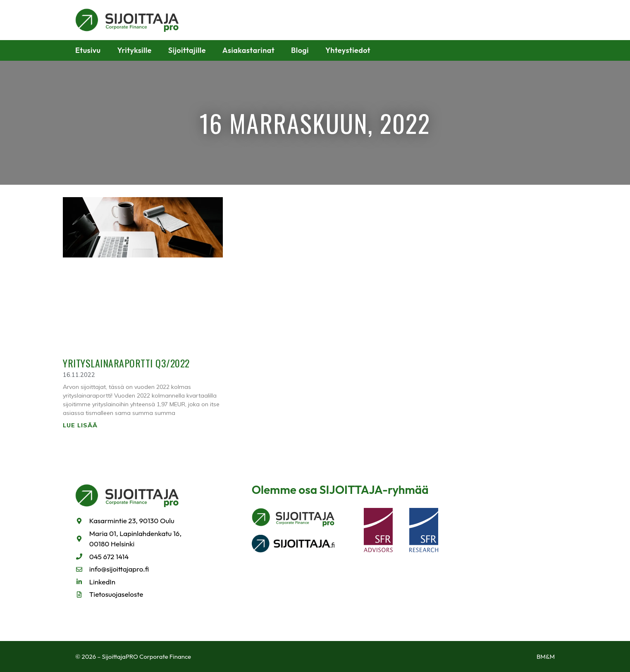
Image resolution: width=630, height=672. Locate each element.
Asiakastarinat (248, 50)
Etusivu (88, 50)
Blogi (300, 50)
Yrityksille (135, 50)
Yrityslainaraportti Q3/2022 (126, 363)
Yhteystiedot (348, 50)
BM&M (546, 657)
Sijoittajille (187, 50)
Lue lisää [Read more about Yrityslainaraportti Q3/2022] (80, 425)
